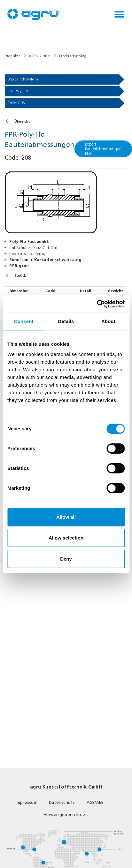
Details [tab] (66, 321)
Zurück (20, 276)
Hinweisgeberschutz (64, 815)
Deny (66, 559)
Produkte (13, 56)
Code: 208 (16, 103)
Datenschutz (62, 802)
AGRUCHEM (40, 56)
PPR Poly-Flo (18, 91)
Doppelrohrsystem (23, 79)
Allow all (66, 517)
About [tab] (108, 321)
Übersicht (22, 121)
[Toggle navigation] (119, 14)
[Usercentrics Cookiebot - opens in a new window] (97, 304)
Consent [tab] (24, 321)
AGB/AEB (95, 802)
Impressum (27, 802)
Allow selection (66, 538)
